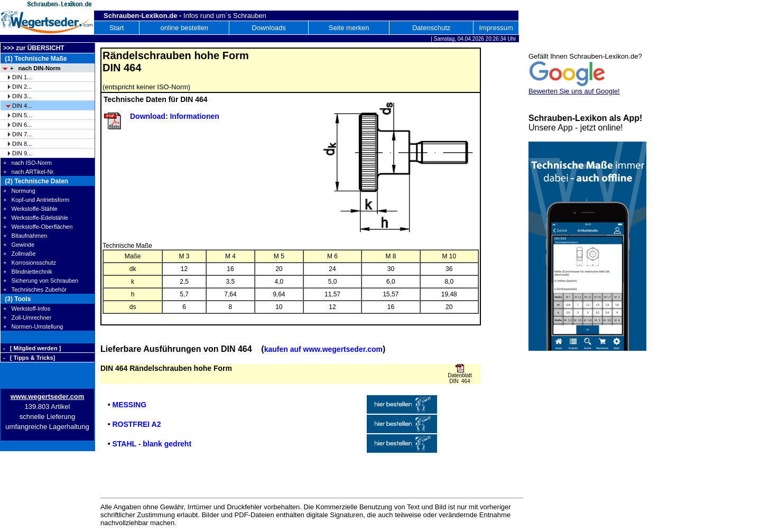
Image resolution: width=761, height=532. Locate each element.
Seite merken (349, 28)
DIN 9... (22, 153)
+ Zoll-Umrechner (27, 318)
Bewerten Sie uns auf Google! (574, 91)
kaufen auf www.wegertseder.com (323, 349)
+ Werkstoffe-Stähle (30, 209)
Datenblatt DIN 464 (460, 378)
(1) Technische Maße (35, 59)
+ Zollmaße (19, 254)
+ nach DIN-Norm (35, 68)
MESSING (129, 405)
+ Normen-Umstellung (33, 326)
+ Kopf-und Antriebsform (36, 200)
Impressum (496, 28)
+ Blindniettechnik (28, 272)
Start (117, 28)
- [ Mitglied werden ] (32, 348)
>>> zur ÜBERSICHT (34, 48)
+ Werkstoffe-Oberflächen (38, 227)
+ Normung (19, 191)
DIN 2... (22, 87)
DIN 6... (22, 125)
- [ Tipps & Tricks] (29, 358)
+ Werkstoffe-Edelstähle (36, 218)
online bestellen (184, 28)
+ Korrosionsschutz (30, 263)
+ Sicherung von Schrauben (41, 281)
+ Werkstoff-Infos (27, 309)
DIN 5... (22, 115)
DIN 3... (22, 96)
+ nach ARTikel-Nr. (29, 172)
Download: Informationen (175, 116)
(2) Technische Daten (36, 181)
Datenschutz (431, 28)
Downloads (269, 28)
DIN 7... (22, 134)
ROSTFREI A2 (136, 424)
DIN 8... (22, 144)
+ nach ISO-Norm (27, 163)
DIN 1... (22, 77)
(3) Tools (17, 299)
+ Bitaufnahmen (25, 236)
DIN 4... (22, 106)
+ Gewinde (19, 245)
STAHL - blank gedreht (152, 444)
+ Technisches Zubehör (35, 290)
